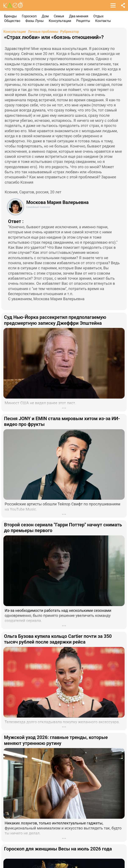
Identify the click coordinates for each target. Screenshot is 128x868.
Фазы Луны (35, 21)
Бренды (10, 16)
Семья (59, 16)
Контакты (103, 21)
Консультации (60, 21)
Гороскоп (29, 16)
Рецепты (83, 21)
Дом (45, 16)
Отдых (99, 16)
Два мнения (79, 16)
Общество (12, 21)
